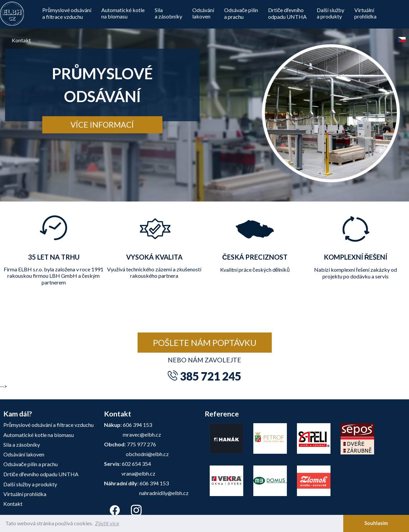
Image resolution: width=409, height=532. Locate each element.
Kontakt (21, 40)
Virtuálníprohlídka (365, 13)
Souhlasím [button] (376, 523)
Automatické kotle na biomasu (123, 13)
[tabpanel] (204, 101)
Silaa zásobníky (168, 13)
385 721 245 (211, 376)
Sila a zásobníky (22, 445)
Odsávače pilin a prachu (241, 13)
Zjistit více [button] (107, 523)
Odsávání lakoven (24, 454)
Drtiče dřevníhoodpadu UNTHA (287, 13)
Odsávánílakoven (203, 13)
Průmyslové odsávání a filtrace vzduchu (67, 13)
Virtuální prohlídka (25, 494)
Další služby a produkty (30, 484)
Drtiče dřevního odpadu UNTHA (41, 474)
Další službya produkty (330, 13)
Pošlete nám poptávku (205, 343)
